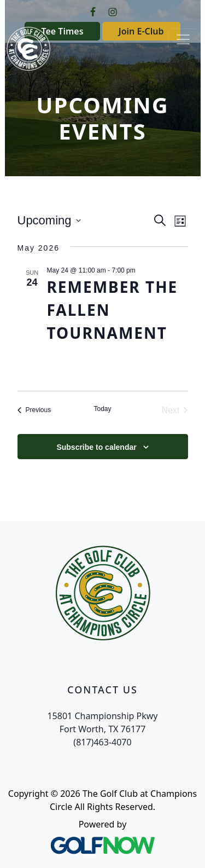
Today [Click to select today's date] (102, 409)
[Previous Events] (34, 410)
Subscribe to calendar (96, 447)
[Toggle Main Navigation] (183, 39)
